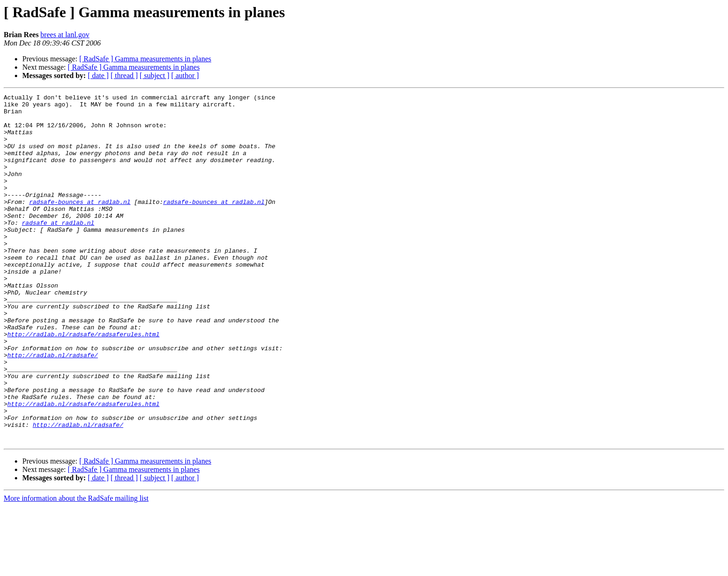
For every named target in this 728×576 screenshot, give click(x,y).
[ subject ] (155, 75)
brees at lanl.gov (65, 35)
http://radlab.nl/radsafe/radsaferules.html (84, 383)
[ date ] (98, 75)
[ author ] (185, 75)
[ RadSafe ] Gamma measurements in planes (145, 59)
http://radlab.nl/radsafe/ (53, 408)
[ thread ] (124, 75)
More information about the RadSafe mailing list (76, 568)
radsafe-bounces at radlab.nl (80, 224)
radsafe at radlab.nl (58, 249)
